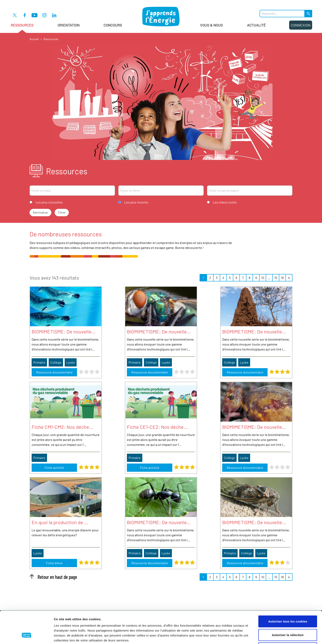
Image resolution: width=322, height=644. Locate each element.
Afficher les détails (226, 636)
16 (282, 278)
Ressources (22, 28)
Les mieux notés (225, 202)
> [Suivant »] (289, 278)
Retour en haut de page (53, 577)
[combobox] (72, 191)
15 (276, 278)
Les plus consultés (49, 202)
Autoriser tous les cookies (288, 593)
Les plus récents (136, 202)
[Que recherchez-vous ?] (282, 14)
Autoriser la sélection (288, 607)
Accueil (34, 39)
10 (263, 278)
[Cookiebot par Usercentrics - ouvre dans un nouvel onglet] (27, 636)
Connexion (301, 25)
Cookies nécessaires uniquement (288, 620)
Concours (113, 25)
